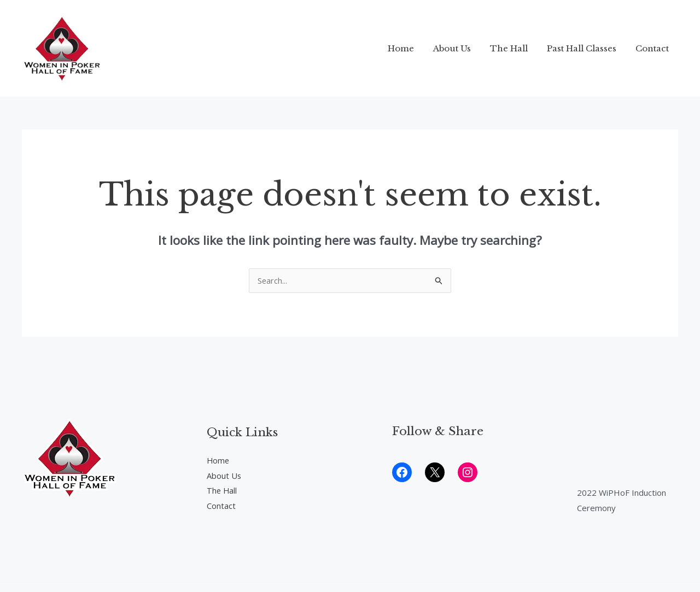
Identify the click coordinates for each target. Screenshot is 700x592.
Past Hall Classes (585, 48)
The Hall (515, 48)
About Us (461, 48)
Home (413, 48)
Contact (653, 48)
